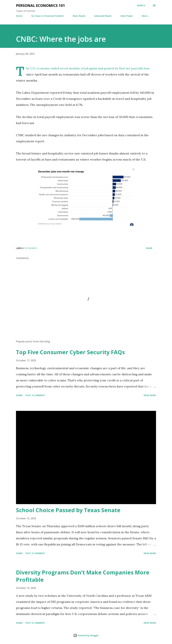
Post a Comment (35, 395)
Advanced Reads (103, 16)
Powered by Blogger (86, 635)
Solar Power (127, 16)
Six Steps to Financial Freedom (47, 16)
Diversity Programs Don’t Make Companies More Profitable (83, 576)
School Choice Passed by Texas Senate (68, 510)
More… (146, 16)
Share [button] (149, 248)
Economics (31, 248)
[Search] (141, 5)
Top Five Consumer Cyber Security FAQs (70, 352)
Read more (150, 395)
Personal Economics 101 (40, 5)
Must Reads (79, 16)
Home (19, 16)
